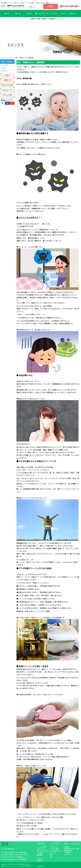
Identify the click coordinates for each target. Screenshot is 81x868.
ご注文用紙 (40, 853)
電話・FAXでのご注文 (43, 851)
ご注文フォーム (41, 849)
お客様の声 (63, 14)
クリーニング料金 (42, 847)
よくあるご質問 (52, 14)
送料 (51, 857)
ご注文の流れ (40, 14)
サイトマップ (68, 855)
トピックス (40, 858)
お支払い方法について (56, 851)
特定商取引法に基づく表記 (71, 849)
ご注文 (51, 6)
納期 (51, 855)
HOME (7, 14)
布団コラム (74, 14)
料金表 (29, 14)
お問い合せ (5, 71)
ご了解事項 (67, 853)
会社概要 (67, 847)
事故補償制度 (68, 851)
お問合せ (7, 21)
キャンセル (53, 853)
